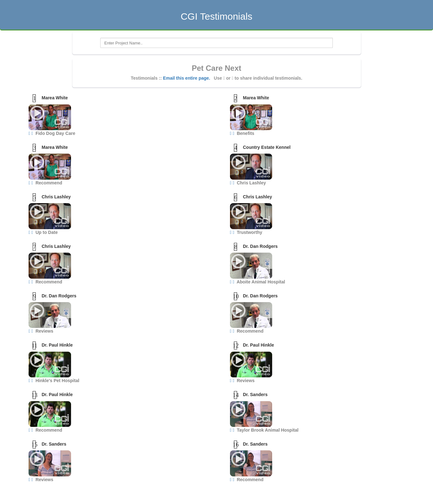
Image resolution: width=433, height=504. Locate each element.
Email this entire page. (187, 78)
